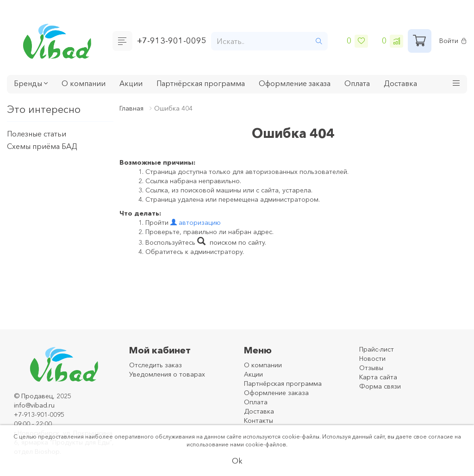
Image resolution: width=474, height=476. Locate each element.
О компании (84, 83)
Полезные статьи (37, 134)
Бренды (31, 83)
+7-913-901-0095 (172, 41)
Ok (237, 461)
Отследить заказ (156, 365)
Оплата (357, 83)
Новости (372, 359)
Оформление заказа (295, 83)
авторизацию (196, 223)
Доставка (400, 83)
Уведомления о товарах (167, 374)
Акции (131, 83)
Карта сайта (378, 377)
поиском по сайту (231, 242)
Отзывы (371, 368)
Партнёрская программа (201, 83)
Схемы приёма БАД (42, 146)
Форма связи (380, 386)
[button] (456, 84)
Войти (453, 41)
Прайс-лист (377, 349)
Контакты (259, 420)
